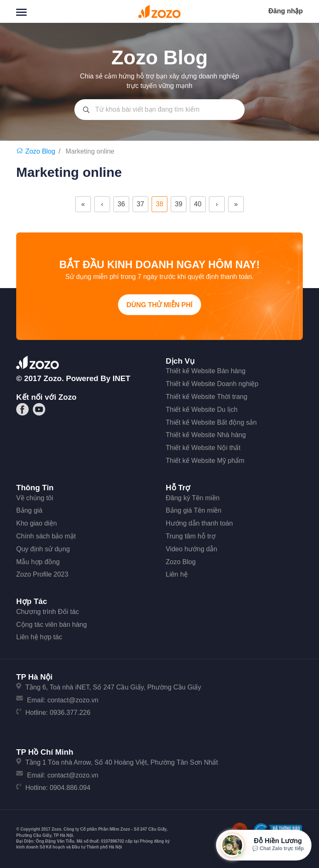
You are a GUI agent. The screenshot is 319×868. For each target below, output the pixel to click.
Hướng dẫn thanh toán (199, 523)
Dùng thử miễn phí (160, 305)
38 (159, 204)
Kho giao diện (37, 523)
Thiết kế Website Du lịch (202, 410)
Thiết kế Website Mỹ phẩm (205, 461)
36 (121, 204)
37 (140, 204)
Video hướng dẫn (191, 549)
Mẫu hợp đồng (38, 562)
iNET (121, 378)
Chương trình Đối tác (48, 612)
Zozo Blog (181, 562)
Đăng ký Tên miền (193, 498)
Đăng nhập (286, 11)
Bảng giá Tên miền (194, 510)
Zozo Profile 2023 (42, 574)
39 (179, 204)
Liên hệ (177, 574)
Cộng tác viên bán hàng (52, 625)
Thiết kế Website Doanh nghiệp (212, 384)
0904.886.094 (70, 788)
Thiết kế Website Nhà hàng (206, 435)
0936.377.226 (70, 713)
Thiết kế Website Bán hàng (206, 371)
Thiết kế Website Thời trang (206, 397)
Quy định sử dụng (43, 549)
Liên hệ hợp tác (39, 637)
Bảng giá (29, 510)
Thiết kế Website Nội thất (203, 448)
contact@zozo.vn (73, 700)
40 (198, 204)
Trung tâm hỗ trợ (191, 536)
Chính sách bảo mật (46, 536)
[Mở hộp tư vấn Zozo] (264, 845)
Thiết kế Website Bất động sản (211, 422)
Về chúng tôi (35, 498)
